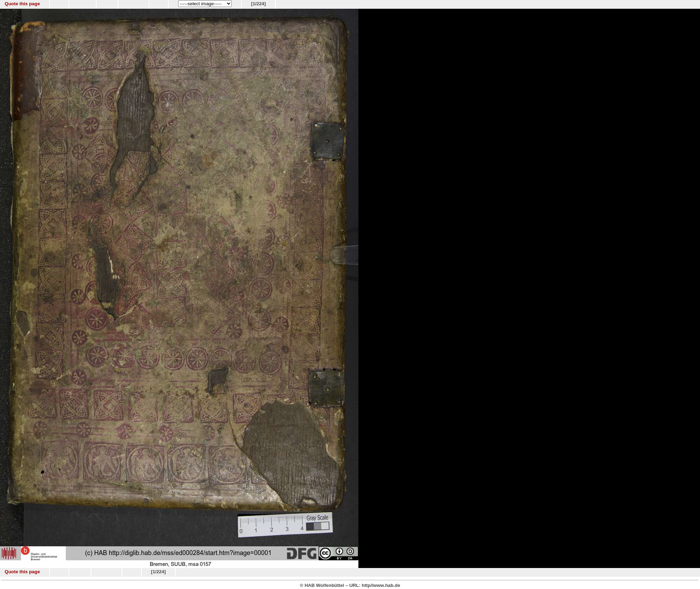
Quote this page (22, 4)
